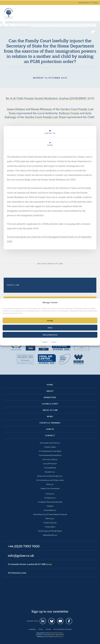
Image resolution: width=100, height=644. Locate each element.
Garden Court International (50, 488)
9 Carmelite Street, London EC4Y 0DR (30, 564)
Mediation (50, 506)
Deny (50, 328)
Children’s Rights (50, 447)
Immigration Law (50, 498)
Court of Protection (50, 464)
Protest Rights (50, 527)
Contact (50, 436)
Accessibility (32, 629)
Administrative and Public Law (50, 443)
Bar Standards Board (56, 633)
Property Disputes (50, 523)
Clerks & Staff (50, 404)
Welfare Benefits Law (50, 535)
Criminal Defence (50, 468)
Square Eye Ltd (58, 636)
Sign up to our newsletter (50, 611)
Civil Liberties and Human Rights (50, 451)
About (50, 391)
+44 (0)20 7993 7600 (88, 13)
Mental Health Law (50, 510)
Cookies (45, 342)
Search (82, 13)
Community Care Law (50, 459)
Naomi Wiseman (41, 109)
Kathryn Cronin (69, 113)
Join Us (50, 429)
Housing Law (50, 494)
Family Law (13, 285)
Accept (50, 321)
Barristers (50, 397)
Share (50, 144)
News (50, 416)
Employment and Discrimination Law (50, 476)
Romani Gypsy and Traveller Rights (50, 531)
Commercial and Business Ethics (50, 455)
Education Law (50, 472)
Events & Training (50, 423)
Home (50, 385)
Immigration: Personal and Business (50, 502)
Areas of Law (50, 410)
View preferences (50, 335)
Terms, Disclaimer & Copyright (63, 629)
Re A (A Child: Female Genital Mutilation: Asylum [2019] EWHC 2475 (50, 98)
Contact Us (50, 132)
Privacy (54, 342)
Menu (94, 13)
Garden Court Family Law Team (45, 117)
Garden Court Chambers (9, 13)
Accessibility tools (88, 3)
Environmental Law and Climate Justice (50, 480)
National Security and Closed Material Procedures (50, 514)
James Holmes (16, 109)
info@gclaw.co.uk (21, 555)
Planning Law (50, 519)
